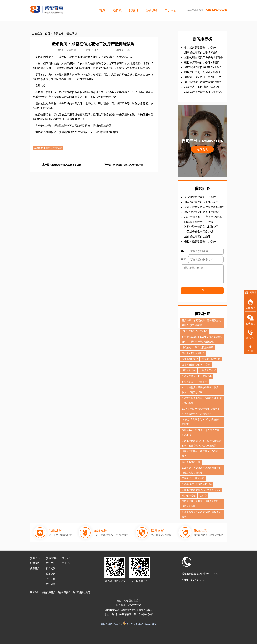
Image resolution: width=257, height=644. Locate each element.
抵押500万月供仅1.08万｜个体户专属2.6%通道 (200, 433)
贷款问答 (72, 33)
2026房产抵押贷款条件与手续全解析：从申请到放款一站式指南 (204, 92)
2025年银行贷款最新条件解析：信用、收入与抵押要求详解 (201, 390)
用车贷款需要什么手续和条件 (201, 52)
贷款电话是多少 (190, 359)
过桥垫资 (186, 347)
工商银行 (186, 478)
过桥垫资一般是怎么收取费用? (202, 227)
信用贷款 (35, 568)
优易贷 (203, 496)
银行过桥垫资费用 (204, 347)
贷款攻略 (151, 10)
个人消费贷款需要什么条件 (200, 47)
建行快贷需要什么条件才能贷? (202, 62)
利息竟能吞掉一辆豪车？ (194, 382)
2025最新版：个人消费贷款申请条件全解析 (201, 514)
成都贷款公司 (189, 370)
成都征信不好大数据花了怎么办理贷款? (68, 165)
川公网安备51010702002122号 (141, 624)
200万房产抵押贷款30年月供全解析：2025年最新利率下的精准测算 (201, 411)
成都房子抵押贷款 (211, 359)
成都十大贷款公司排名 (193, 353)
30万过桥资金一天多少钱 (199, 232)
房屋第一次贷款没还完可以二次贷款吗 (204, 77)
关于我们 (170, 10)
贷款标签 (202, 314)
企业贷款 (51, 579)
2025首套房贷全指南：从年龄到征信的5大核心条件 (202, 401)
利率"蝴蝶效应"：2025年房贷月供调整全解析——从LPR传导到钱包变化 (202, 339)
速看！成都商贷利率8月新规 (196, 365)
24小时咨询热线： (207, 10)
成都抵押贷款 (49, 593)
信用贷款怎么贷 (208, 370)
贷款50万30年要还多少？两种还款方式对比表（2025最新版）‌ (201, 323)
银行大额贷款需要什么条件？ (201, 241)
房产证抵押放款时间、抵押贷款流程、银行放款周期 (201, 504)
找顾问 (133, 10)
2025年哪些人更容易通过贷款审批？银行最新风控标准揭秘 (201, 470)
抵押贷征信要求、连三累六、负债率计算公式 (201, 454)
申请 (202, 290)
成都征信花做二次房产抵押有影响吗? (129, 165)
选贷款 (117, 10)
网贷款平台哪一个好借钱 (199, 222)
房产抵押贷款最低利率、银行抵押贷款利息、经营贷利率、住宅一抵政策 (201, 443)
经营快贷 (200, 478)
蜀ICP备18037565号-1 (112, 624)
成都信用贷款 (64, 593)
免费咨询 (202, 149)
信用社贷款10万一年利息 (194, 331)
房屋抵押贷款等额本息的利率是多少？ (201, 490)
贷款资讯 (51, 563)
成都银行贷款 (189, 496)
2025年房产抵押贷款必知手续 (197, 484)
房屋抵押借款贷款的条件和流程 (203, 67)
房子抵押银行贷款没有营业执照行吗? (204, 82)
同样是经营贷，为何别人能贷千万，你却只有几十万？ (203, 72)
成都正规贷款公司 (81, 593)
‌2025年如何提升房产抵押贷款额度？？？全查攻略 (203, 217)
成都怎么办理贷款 (191, 462)
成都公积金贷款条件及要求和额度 (204, 57)
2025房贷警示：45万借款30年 (197, 376)
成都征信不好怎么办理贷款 (48, 148)
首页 (102, 10)
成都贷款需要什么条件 (197, 236)
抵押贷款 (35, 563)
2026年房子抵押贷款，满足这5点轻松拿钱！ (203, 87)
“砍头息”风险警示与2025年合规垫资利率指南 (201, 422)
